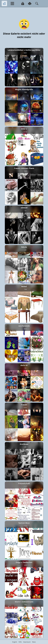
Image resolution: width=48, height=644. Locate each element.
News (34, 642)
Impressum (27, 642)
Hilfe (20, 642)
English (15, 642)
